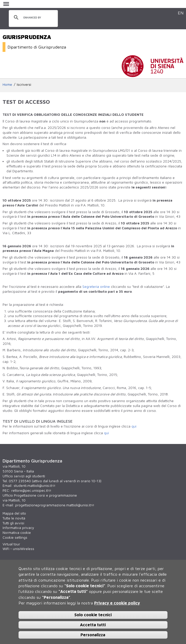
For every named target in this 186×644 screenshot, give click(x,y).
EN (181, 13)
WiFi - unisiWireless (18, 549)
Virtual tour (11, 544)
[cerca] (33, 18)
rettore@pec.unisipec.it (31, 490)
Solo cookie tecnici (93, 615)
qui (134, 426)
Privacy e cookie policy (117, 603)
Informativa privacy (18, 528)
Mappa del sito (14, 513)
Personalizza (93, 635)
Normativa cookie (17, 533)
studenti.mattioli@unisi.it (34, 486)
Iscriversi (24, 84)
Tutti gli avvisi (13, 523)
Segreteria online (96, 287)
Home (7, 84)
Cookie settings (15, 537)
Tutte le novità (14, 518)
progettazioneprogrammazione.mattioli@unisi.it (55, 505)
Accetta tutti (93, 625)
